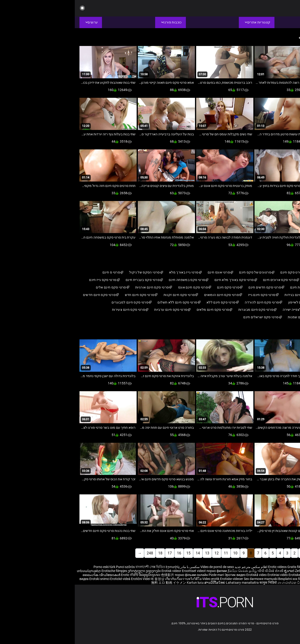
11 (151, 553)
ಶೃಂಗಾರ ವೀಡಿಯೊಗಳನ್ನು (225, 571)
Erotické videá (46, 579)
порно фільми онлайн (117, 575)
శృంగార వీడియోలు (280, 571)
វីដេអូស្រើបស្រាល (75, 575)
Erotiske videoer (226, 575)
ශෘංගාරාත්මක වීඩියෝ (218, 583)
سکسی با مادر (115, 567)
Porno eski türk (30, 567)
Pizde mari (141, 575)
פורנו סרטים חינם (263, 583)
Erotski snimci (25, 579)
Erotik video (242, 579)
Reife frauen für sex (286, 567)
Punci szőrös (51, 567)
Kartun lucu (121, 583)
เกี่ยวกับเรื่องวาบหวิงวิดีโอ (109, 579)
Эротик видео (161, 575)
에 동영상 (83, 579)
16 (104, 553)
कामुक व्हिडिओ (295, 573)
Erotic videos (203, 567)
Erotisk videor (97, 571)
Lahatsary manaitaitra (168, 583)
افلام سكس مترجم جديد (176, 567)
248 (75, 553)
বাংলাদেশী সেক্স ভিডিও (75, 567)
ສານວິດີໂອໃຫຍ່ (140, 583)
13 (132, 553)
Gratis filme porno (226, 567)
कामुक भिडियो (194, 583)
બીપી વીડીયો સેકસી (196, 571)
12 (142, 553)
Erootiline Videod (288, 579)
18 (86, 553)
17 (95, 553)
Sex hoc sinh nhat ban (255, 567)
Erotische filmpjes (39, 571)
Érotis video (242, 583)
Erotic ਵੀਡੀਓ (55, 575)
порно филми (142, 571)
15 (114, 553)
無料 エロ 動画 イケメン (94, 583)
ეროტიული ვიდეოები (70, 571)
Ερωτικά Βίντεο (288, 583)
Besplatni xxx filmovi (218, 579)
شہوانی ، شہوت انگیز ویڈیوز (270, 575)
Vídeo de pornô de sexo (142, 567)
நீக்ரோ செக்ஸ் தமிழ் (167, 571)
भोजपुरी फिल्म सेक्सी (254, 571)
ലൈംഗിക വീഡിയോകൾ (27, 575)
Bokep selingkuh (263, 579)
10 (161, 553)
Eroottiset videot (119, 571)
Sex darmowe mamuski (186, 579)
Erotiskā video (182, 575)
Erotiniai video (203, 575)
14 (123, 553)
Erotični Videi (66, 579)
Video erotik (136, 579)
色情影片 (93, 575)
